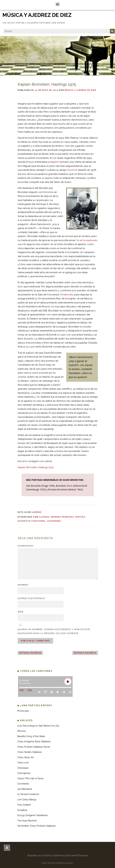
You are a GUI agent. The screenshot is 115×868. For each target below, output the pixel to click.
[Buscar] (112, 31)
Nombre (24, 585)
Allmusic (22, 731)
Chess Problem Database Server (34, 747)
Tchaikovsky (67, 295)
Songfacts (22, 810)
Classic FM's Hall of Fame (30, 778)
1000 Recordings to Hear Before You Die (38, 726)
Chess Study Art (25, 757)
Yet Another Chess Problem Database (36, 826)
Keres (70, 486)
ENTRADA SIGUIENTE (85, 653)
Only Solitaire (24, 805)
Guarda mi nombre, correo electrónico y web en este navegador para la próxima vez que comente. (54, 631)
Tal (38, 397)
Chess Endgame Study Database (34, 741)
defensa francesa (62, 517)
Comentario (26, 546)
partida (80, 517)
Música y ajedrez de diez (81, 90)
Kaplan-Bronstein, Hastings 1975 (36, 467)
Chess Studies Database (29, 752)
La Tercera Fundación (28, 794)
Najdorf (54, 162)
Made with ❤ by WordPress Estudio (58, 863)
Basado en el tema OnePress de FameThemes (58, 855)
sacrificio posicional (32, 521)
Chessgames (24, 773)
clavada (44, 517)
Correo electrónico (32, 598)
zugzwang (54, 521)
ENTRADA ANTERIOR (30, 653)
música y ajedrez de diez (37, 15)
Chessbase (23, 768)
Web (21, 612)
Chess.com (23, 763)
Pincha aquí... (24, 711)
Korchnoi (72, 170)
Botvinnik (48, 192)
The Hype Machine (27, 821)
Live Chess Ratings (27, 800)
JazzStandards (25, 789)
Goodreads (23, 784)
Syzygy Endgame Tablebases (33, 815)
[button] (57, 4)
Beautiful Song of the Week (31, 736)
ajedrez (37, 512)
